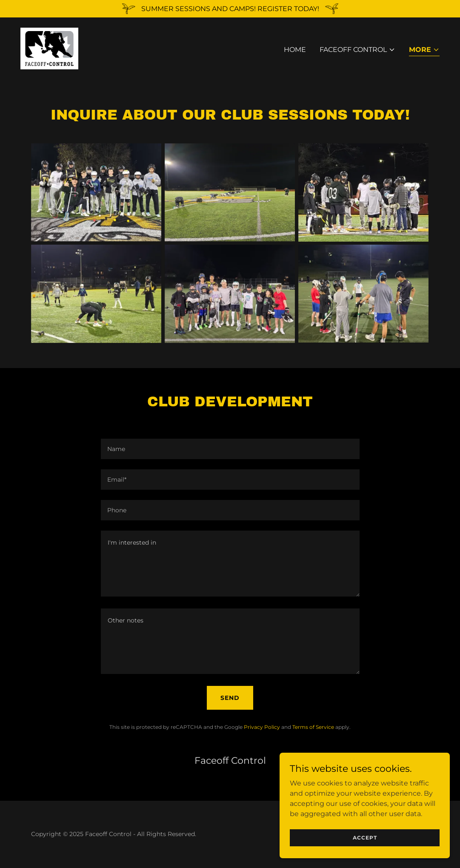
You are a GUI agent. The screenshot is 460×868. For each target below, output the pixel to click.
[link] (50, 49)
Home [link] (295, 50)
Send (230, 698)
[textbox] (230, 449)
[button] (357, 51)
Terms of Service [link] (313, 727)
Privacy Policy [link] (262, 727)
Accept (365, 838)
